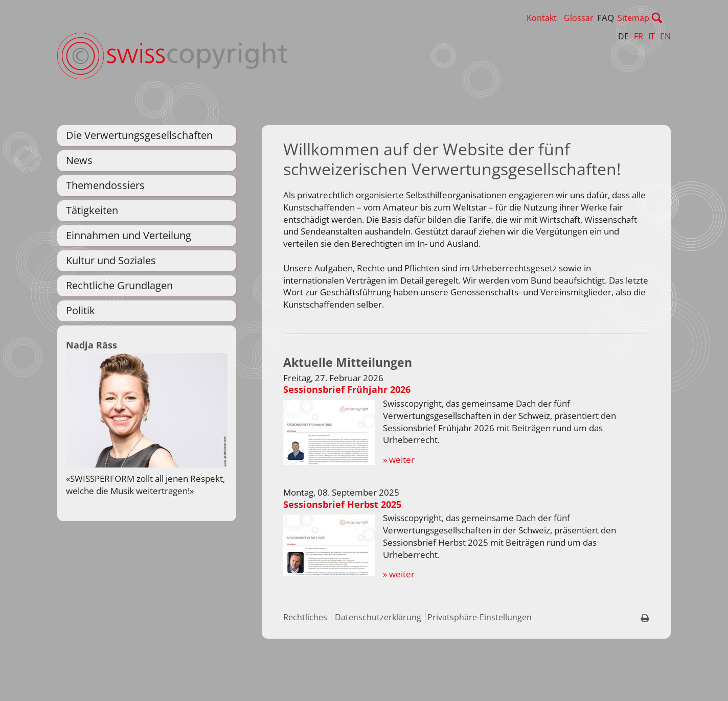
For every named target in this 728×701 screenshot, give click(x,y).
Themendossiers (105, 185)
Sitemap (655, 18)
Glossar (600, 18)
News (79, 160)
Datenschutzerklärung (378, 659)
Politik (81, 310)
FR (639, 36)
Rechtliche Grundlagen (119, 285)
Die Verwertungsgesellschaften (139, 135)
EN (665, 36)
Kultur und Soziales (111, 260)
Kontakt (563, 18)
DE (623, 36)
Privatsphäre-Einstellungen (480, 659)
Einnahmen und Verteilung (129, 235)
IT (652, 36)
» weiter (399, 501)
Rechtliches (305, 659)
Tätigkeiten (92, 210)
